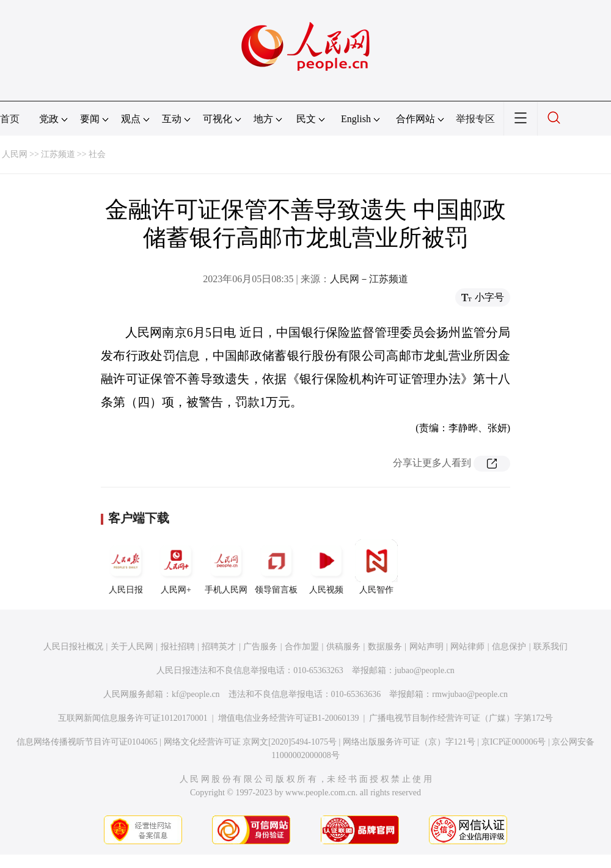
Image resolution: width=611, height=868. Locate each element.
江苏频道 (58, 154)
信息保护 (509, 647)
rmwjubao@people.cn (470, 694)
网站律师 (467, 647)
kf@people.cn (196, 694)
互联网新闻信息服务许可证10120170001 (133, 718)
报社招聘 (178, 647)
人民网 (15, 154)
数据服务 (385, 647)
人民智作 (376, 567)
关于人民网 (132, 647)
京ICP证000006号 (514, 742)
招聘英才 (219, 647)
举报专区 (475, 119)
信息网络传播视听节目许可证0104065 (87, 742)
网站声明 (426, 647)
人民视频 (326, 567)
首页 (10, 119)
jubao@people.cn (425, 670)
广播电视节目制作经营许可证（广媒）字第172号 (461, 718)
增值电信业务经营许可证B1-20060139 (289, 718)
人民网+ (176, 567)
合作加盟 (302, 647)
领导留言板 (276, 567)
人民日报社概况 (73, 647)
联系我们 (551, 647)
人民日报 (126, 567)
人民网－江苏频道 (369, 279)
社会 (97, 154)
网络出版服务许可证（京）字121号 (409, 742)
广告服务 (260, 647)
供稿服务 (343, 647)
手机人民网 (226, 567)
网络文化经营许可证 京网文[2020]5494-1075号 (251, 742)
